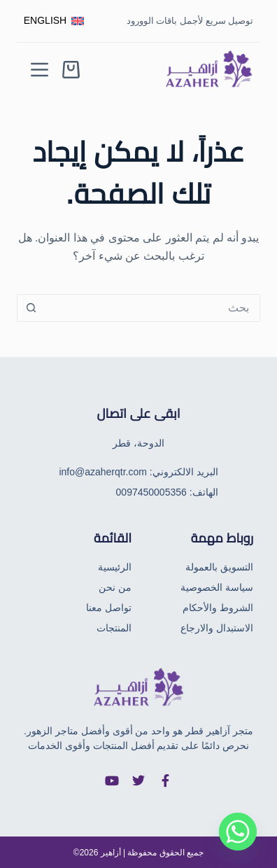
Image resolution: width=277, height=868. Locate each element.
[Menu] (40, 70)
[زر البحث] (31, 308)
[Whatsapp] (238, 832)
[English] (54, 21)
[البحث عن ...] (152, 308)
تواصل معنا (109, 608)
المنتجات (114, 628)
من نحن (115, 587)
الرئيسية (115, 567)
